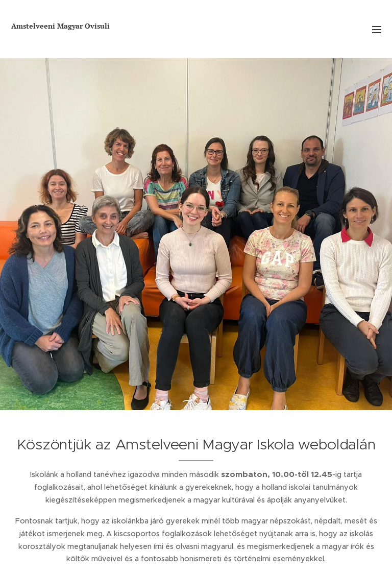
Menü (377, 30)
